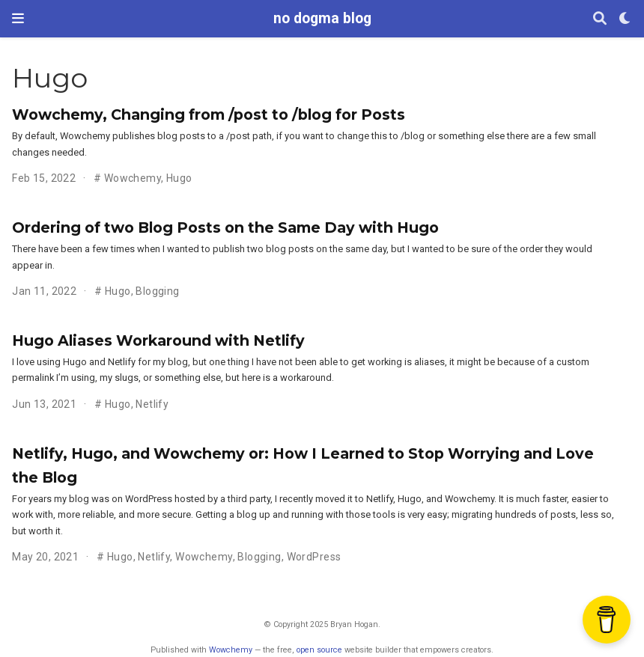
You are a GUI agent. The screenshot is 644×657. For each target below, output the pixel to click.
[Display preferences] (625, 19)
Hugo (179, 178)
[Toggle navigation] (18, 18)
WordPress (314, 557)
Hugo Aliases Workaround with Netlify (158, 340)
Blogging (157, 291)
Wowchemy (133, 178)
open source (319, 650)
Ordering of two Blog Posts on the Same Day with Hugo (225, 227)
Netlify (152, 404)
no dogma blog (322, 18)
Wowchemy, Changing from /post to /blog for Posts (209, 114)
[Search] (600, 19)
